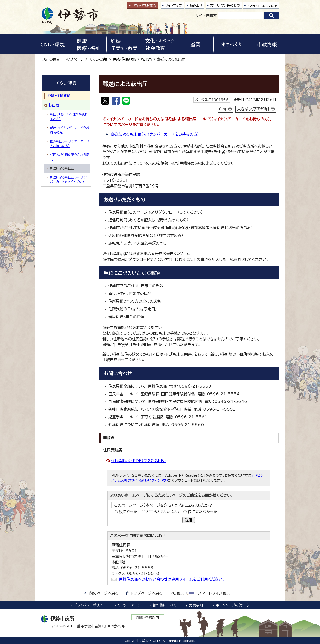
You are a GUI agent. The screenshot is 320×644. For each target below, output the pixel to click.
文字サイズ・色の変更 (225, 5)
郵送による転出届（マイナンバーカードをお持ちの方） (155, 134)
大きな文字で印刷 (253, 109)
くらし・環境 (98, 59)
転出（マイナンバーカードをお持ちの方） (70, 130)
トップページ (74, 59)
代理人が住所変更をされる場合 (70, 157)
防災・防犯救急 (145, 5)
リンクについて (129, 605)
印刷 (223, 109)
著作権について (165, 605)
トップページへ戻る (147, 593)
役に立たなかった (203, 512)
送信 (189, 520)
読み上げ (196, 5)
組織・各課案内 (148, 617)
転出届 (146, 59)
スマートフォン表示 (214, 593)
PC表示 (177, 593)
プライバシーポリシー (89, 605)
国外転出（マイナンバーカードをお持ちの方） (70, 143)
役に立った (128, 512)
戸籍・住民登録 (124, 59)
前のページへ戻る (104, 593)
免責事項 (196, 605)
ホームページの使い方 (233, 605)
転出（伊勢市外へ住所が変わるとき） (69, 116)
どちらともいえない (163, 512)
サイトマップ (174, 5)
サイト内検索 (206, 15)
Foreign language (262, 5)
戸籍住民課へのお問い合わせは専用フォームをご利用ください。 (172, 579)
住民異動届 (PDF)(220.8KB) (141, 461)
